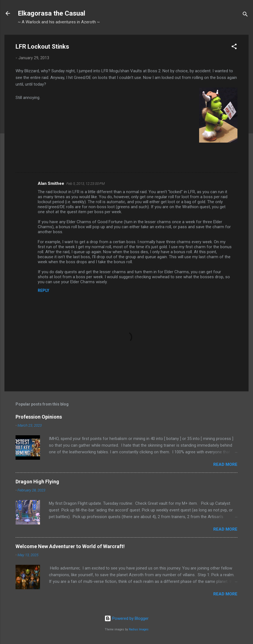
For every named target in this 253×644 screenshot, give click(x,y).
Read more (225, 464)
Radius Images (139, 629)
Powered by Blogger (126, 618)
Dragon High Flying (37, 482)
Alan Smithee (51, 183)
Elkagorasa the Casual (52, 13)
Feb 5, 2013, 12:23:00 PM (86, 184)
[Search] (245, 15)
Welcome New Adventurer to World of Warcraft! (70, 546)
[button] (234, 47)
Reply (43, 290)
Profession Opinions (39, 417)
